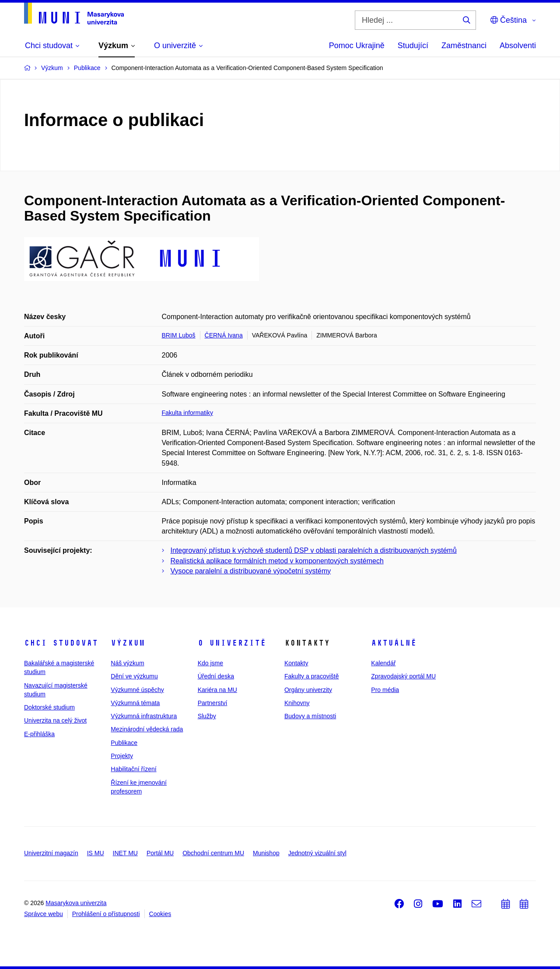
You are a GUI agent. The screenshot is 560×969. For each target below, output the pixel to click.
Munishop (266, 853)
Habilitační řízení (133, 769)
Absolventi (518, 46)
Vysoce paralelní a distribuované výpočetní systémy (251, 571)
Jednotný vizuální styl (317, 853)
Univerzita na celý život (55, 720)
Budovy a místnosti (310, 716)
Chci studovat (61, 643)
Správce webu (44, 914)
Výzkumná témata (135, 703)
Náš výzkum (127, 663)
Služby (207, 716)
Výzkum (128, 643)
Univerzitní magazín (51, 853)
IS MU (96, 853)
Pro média (385, 690)
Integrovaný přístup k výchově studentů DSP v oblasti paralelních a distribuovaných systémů (314, 550)
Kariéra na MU (217, 690)
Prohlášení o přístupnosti (106, 914)
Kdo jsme (210, 663)
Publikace (124, 743)
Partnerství (213, 703)
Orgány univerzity (308, 690)
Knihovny (297, 703)
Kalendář (383, 663)
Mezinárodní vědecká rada (147, 729)
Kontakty (296, 663)
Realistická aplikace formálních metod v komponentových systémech (277, 561)
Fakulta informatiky (187, 413)
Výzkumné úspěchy (137, 690)
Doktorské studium (49, 707)
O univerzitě (232, 643)
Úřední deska (216, 676)
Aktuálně (394, 643)
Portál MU (160, 853)
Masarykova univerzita (76, 903)
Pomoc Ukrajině (357, 46)
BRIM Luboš (179, 335)
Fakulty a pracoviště (312, 676)
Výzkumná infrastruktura (144, 716)
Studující (413, 46)
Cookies (160, 914)
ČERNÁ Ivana (224, 335)
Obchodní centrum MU (213, 853)
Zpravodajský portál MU (403, 676)
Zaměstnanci (464, 46)
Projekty (122, 756)
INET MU (125, 853)
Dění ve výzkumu (134, 676)
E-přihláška (39, 734)
